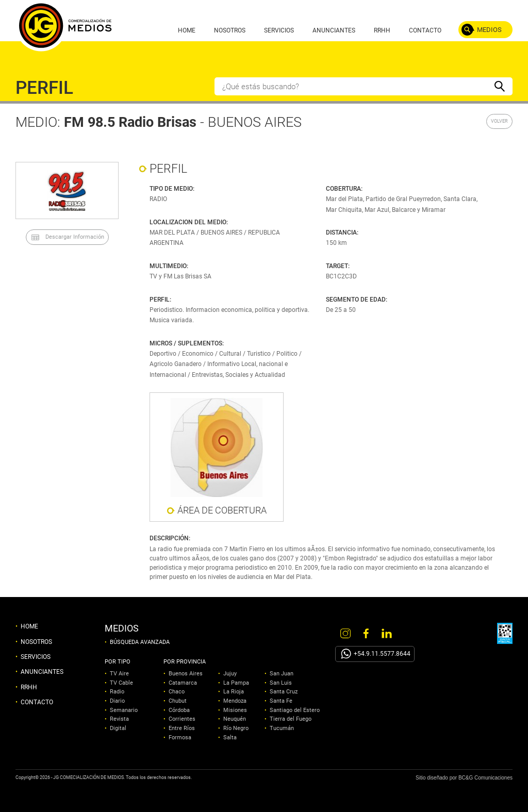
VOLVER (499, 121)
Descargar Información (75, 237)
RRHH (382, 30)
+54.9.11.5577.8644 (382, 654)
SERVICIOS (279, 30)
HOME (187, 30)
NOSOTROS (230, 30)
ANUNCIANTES (334, 30)
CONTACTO (425, 30)
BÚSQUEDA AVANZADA (140, 642)
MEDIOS (489, 30)
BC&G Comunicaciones (485, 778)
